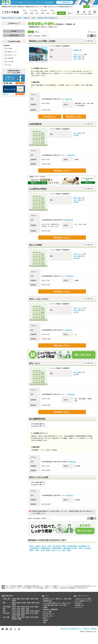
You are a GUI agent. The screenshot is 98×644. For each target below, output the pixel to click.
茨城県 (33, 603)
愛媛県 (18, 615)
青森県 (18, 599)
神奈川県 (19, 603)
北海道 (14, 599)
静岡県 (23, 609)
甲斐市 (69, 550)
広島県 (14, 613)
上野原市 (38, 546)
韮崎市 (48, 550)
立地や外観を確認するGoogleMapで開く (38, 425)
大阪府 (14, 611)
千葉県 (29, 603)
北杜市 (63, 550)
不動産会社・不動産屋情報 (50, 609)
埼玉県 (24, 603)
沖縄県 (20, 619)
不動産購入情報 (47, 601)
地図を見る (69, 99)
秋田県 (32, 599)
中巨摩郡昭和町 (35, 548)
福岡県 (14, 617)
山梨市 (37, 550)
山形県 (36, 599)
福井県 (36, 607)
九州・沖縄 (6, 617)
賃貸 (44, 599)
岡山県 (18, 613)
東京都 (14, 603)
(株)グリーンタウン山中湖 (39, 477)
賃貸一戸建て (68, 599)
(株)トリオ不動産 (35, 245)
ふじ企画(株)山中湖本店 (38, 189)
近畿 (4, 611)
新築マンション (56, 603)
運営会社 (63, 629)
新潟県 (14, 607)
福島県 (14, 600)
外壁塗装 (45, 620)
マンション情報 (47, 611)
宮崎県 (36, 617)
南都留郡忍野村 (57, 548)
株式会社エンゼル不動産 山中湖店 (42, 41)
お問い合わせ (79, 603)
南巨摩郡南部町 (72, 546)
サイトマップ (79, 607)
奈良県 (32, 611)
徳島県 (36, 613)
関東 (4, 603)
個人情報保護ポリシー (75, 629)
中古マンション (78, 54)
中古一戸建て (78, 59)
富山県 (27, 607)
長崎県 (23, 617)
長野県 (23, 607)
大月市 (43, 550)
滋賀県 (27, 611)
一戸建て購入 (47, 605)
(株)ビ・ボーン (35, 363)
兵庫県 (18, 611)
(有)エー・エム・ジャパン (39, 299)
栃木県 (38, 603)
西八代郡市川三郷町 (59, 546)
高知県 (23, 615)
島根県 (27, 613)
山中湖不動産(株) (35, 124)
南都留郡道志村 (46, 548)
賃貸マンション (50, 599)
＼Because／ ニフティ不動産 (83, 599)
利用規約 (86, 629)
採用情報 (94, 629)
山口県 (32, 613)
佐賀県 (18, 617)
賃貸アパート (59, 599)
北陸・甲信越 (7, 607)
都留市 (32, 550)
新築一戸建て (78, 57)
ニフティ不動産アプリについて (83, 601)
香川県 (14, 615)
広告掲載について (80, 605)
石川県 (32, 607)
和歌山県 (37, 611)
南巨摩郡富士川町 (84, 546)
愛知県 (14, 609)
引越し (45, 622)
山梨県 (18, 607)
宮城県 (27, 599)
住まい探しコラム (48, 616)
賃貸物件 (76, 50)
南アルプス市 (56, 550)
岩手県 (23, 599)
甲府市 (81, 548)
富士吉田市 (88, 548)
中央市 (50, 546)
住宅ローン (46, 618)
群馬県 (14, 604)
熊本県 (27, 617)
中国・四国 (6, 613)
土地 (75, 135)
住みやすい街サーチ (48, 614)
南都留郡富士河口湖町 (70, 548)
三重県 (27, 609)
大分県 (32, 617)
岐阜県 (18, 609)
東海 (4, 609)
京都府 (23, 611)
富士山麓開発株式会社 (37, 419)
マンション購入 (47, 603)
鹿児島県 (14, 619)
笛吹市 (32, 546)
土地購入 (45, 607)
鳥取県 (23, 613)
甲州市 (44, 546)
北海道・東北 (7, 599)
